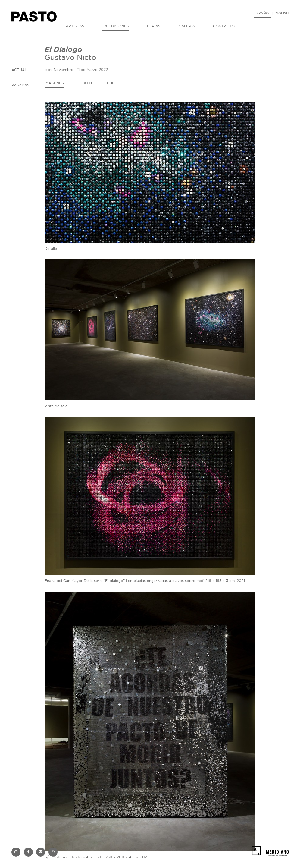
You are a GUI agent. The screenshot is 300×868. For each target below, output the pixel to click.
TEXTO (85, 83)
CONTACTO (224, 26)
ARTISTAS (75, 26)
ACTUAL (19, 70)
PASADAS (20, 85)
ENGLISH (281, 13)
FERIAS (154, 26)
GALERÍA (187, 26)
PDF (111, 83)
